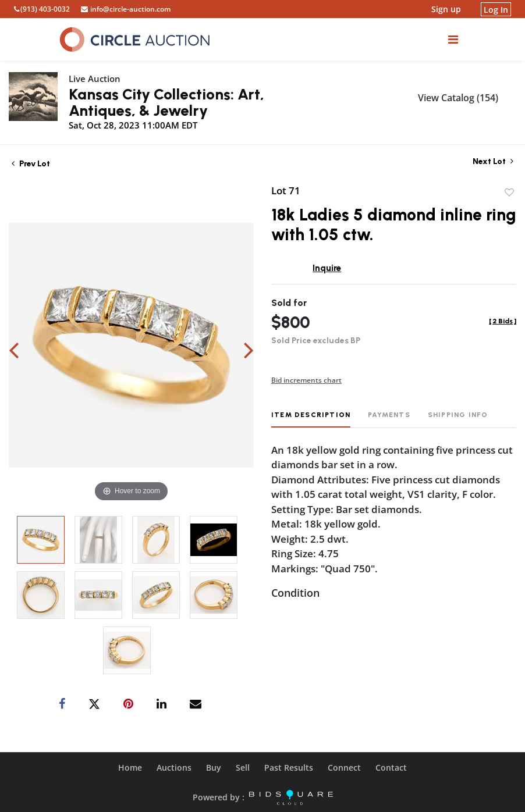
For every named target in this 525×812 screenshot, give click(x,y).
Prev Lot (31, 164)
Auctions (174, 768)
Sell (243, 768)
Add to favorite (509, 193)
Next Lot (493, 161)
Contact (391, 768)
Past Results (289, 768)
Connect (344, 768)
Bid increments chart (306, 380)
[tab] (311, 419)
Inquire (327, 268)
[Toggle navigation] (453, 39)
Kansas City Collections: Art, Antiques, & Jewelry (166, 102)
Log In (496, 9)
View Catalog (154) (458, 98)
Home (130, 768)
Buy (214, 768)
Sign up (446, 9)
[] (503, 321)
